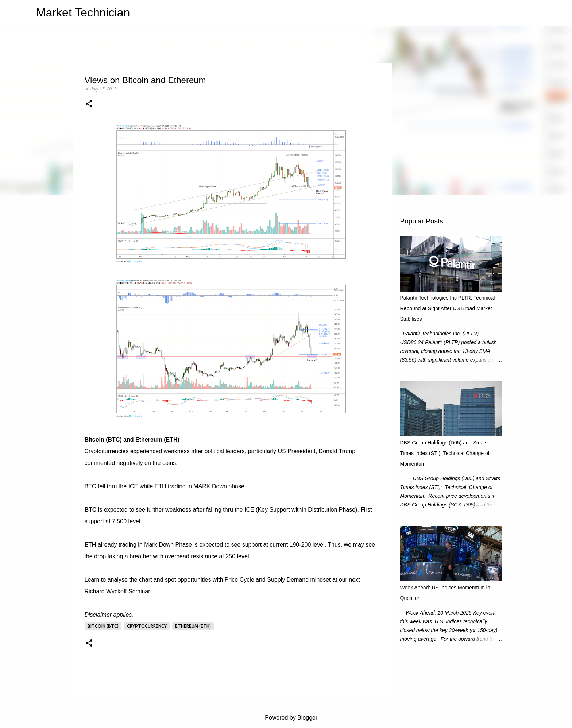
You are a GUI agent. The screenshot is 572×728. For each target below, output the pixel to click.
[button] (89, 104)
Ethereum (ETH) (193, 626)
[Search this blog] (512, 13)
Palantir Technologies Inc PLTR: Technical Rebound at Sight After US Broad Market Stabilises (448, 308)
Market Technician (83, 12)
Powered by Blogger (286, 718)
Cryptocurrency (147, 626)
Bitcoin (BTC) (103, 626)
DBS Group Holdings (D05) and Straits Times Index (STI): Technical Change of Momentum (445, 453)
